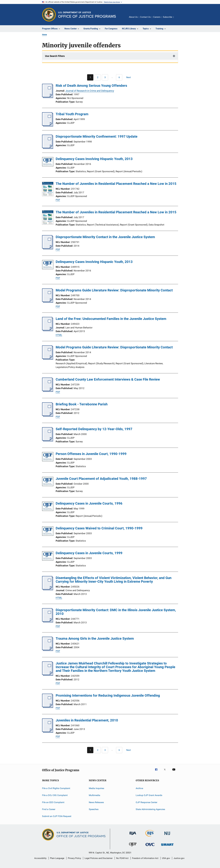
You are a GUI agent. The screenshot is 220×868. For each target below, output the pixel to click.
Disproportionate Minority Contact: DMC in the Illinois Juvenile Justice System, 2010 (116, 612)
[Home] (87, 15)
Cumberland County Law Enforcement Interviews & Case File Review (108, 379)
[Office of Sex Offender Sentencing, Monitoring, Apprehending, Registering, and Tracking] (167, 846)
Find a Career (49, 809)
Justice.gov (179, 858)
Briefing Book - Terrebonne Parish (82, 404)
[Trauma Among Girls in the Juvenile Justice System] (48, 650)
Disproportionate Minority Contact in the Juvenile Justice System (105, 237)
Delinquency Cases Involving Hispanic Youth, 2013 (94, 159)
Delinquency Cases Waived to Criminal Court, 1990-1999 (99, 528)
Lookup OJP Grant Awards (149, 795)
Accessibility (40, 858)
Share (178, 19)
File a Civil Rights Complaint (56, 788)
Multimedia (94, 795)
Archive (139, 788)
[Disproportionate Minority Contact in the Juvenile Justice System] (48, 248)
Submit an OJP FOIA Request (57, 816)
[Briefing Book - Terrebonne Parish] (48, 416)
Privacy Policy (74, 858)
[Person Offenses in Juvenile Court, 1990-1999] (48, 457)
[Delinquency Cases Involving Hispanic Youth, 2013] (48, 162)
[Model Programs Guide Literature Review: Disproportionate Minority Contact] (48, 302)
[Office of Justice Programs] (49, 15)
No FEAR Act (122, 858)
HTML (59, 335)
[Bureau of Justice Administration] (133, 835)
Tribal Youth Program (72, 114)
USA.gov (166, 858)
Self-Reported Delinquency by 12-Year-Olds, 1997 (94, 429)
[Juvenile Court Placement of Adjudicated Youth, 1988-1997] (48, 482)
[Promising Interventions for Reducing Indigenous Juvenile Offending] (48, 707)
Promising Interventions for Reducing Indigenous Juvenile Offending (108, 696)
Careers (157, 17)
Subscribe (168, 17)
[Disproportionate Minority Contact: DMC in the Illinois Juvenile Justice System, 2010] (48, 622)
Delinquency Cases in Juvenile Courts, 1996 (89, 503)
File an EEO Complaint (53, 802)
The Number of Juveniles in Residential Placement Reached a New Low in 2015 (116, 184)
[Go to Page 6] (119, 77)
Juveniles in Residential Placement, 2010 (87, 720)
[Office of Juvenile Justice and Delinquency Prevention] (133, 847)
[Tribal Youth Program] (48, 126)
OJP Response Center (146, 802)
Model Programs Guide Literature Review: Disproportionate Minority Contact (114, 290)
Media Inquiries (96, 788)
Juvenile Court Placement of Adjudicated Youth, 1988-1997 (101, 479)
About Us (133, 17)
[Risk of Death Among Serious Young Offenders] (48, 97)
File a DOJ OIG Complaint (55, 795)
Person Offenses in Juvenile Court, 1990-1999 (91, 454)
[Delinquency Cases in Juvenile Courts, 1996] (48, 507)
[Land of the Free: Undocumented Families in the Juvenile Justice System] (48, 330)
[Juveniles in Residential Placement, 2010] (48, 732)
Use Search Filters (55, 56)
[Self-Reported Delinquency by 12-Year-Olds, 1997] (48, 441)
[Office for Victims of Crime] (150, 847)
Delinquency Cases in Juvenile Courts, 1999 (89, 553)
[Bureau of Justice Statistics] (150, 837)
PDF (58, 200)
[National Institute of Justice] (167, 835)
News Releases (96, 802)
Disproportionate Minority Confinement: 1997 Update (97, 136)
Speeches (94, 809)
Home (44, 35)
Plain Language (57, 858)
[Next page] (130, 77)
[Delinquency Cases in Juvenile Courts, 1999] (48, 556)
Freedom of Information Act (145, 858)
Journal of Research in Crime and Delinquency (90, 91)
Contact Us (145, 17)
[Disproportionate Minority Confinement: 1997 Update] (48, 148)
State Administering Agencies (150, 809)
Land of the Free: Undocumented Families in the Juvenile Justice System (111, 319)
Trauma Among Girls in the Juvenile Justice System (95, 639)
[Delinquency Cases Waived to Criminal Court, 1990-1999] (48, 532)
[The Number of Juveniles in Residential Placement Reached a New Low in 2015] (48, 190)
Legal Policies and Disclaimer (99, 858)
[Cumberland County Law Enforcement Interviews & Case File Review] (48, 391)
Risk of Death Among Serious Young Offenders (91, 86)
